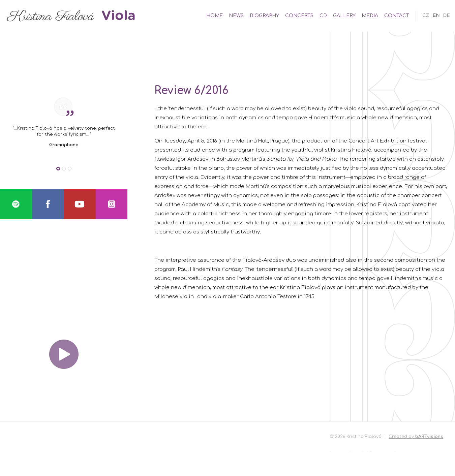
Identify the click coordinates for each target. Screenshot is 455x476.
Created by (416, 437)
